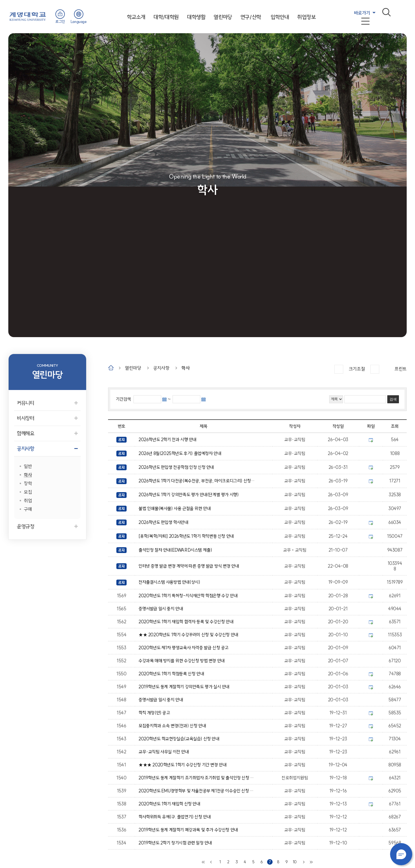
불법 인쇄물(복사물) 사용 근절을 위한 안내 (176, 508)
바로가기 (362, 13)
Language (79, 22)
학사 (185, 368)
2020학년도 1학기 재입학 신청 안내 (170, 804)
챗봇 (401, 854)
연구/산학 (251, 17)
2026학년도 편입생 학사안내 (164, 522)
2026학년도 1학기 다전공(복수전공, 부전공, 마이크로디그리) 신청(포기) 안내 (197, 481)
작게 (375, 369)
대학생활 (196, 17)
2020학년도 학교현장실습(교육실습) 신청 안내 (180, 739)
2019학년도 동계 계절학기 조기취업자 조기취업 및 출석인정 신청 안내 (197, 778)
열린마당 (223, 17)
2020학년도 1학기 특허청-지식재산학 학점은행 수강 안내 (189, 596)
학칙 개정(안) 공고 (155, 713)
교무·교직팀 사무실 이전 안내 (165, 752)
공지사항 (161, 368)
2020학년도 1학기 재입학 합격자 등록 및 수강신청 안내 (187, 622)
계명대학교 (28, 16)
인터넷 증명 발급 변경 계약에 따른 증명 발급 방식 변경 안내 (190, 566)
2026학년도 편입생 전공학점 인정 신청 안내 (177, 467)
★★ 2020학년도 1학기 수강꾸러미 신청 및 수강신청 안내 (189, 635)
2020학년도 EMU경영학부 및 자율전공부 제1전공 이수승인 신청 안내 (197, 791)
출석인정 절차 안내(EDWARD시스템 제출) (176, 550)
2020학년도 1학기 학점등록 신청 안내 (172, 674)
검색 (386, 12)
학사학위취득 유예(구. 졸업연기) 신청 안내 (176, 817)
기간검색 (123, 399)
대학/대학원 (166, 17)
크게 (339, 369)
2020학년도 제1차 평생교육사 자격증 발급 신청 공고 (185, 648)
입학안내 (280, 17)
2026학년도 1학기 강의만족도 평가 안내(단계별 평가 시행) (190, 495)
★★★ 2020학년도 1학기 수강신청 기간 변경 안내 (184, 765)
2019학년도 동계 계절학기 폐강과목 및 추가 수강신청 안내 (189, 830)
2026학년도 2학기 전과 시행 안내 (168, 440)
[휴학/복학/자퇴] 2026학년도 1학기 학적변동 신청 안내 (187, 536)
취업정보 (306, 17)
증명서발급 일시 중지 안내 (162, 609)
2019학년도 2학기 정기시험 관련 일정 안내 (176, 843)
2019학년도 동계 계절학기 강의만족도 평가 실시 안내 (185, 687)
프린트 (401, 369)
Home (111, 368)
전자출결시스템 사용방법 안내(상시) (170, 582)
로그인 (60, 22)
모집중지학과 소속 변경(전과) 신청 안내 (173, 726)
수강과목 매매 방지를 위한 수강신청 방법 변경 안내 (183, 661)
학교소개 (136, 17)
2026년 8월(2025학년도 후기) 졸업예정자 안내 (181, 453)
